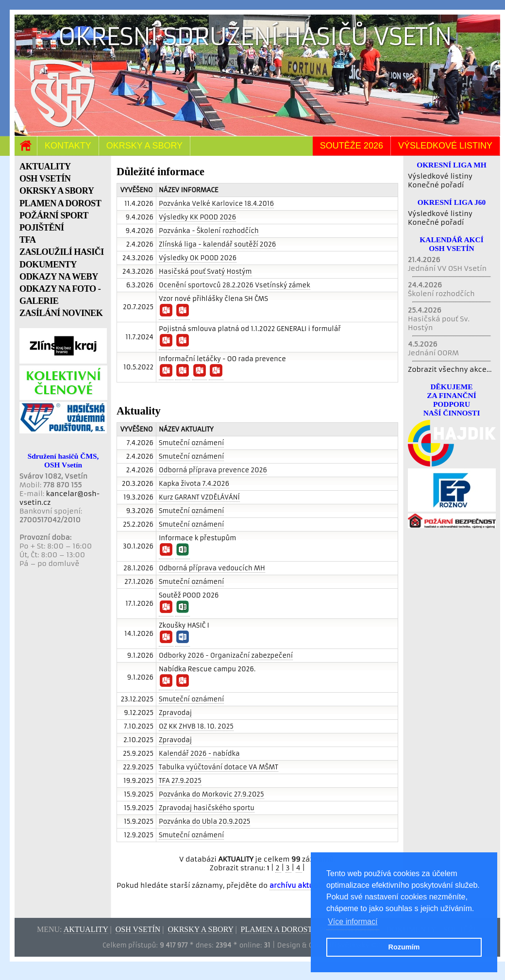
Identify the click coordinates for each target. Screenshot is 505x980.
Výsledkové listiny (445, 146)
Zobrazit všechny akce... (450, 369)
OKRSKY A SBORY (57, 191)
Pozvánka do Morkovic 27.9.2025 (211, 794)
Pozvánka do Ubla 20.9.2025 (204, 822)
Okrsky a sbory (144, 146)
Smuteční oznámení (191, 443)
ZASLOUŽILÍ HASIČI (62, 252)
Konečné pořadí (436, 185)
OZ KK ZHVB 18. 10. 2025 (196, 726)
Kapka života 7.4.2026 (194, 484)
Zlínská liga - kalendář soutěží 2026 (217, 244)
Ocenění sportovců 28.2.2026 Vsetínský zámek (235, 285)
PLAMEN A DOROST (60, 203)
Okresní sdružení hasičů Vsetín (255, 37)
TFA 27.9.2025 (180, 781)
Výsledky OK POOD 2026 (198, 258)
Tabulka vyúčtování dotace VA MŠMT (219, 767)
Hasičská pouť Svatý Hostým (205, 272)
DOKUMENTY (48, 265)
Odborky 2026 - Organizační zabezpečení (226, 656)
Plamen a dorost (277, 929)
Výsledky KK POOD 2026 (197, 217)
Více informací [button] (353, 922)
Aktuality (86, 929)
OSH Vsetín (138, 929)
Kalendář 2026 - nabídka (199, 754)
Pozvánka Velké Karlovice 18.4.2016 (216, 204)
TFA (28, 240)
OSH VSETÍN (45, 179)
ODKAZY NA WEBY (59, 277)
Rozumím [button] (404, 947)
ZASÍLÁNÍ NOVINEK (61, 313)
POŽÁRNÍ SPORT (54, 216)
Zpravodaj (175, 713)
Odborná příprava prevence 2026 (213, 470)
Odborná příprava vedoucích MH (212, 568)
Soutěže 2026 (352, 146)
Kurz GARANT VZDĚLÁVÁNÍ (199, 497)
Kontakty (68, 146)
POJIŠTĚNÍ (42, 228)
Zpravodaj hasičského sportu (207, 808)
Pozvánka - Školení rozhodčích (209, 231)
